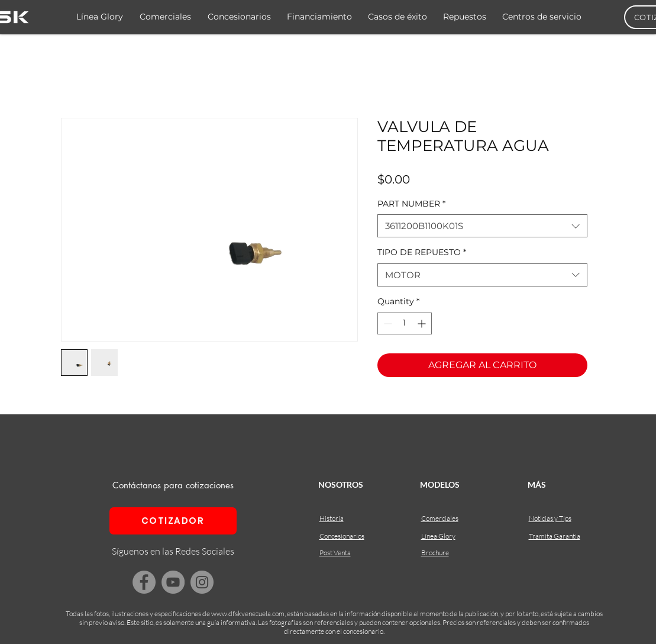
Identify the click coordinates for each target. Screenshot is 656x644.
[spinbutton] (405, 323)
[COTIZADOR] (173, 521)
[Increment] (423, 323)
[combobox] (482, 226)
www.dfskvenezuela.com (248, 614)
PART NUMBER (411, 204)
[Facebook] (144, 582)
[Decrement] (387, 323)
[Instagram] (202, 582)
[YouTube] (173, 582)
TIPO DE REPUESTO (422, 252)
